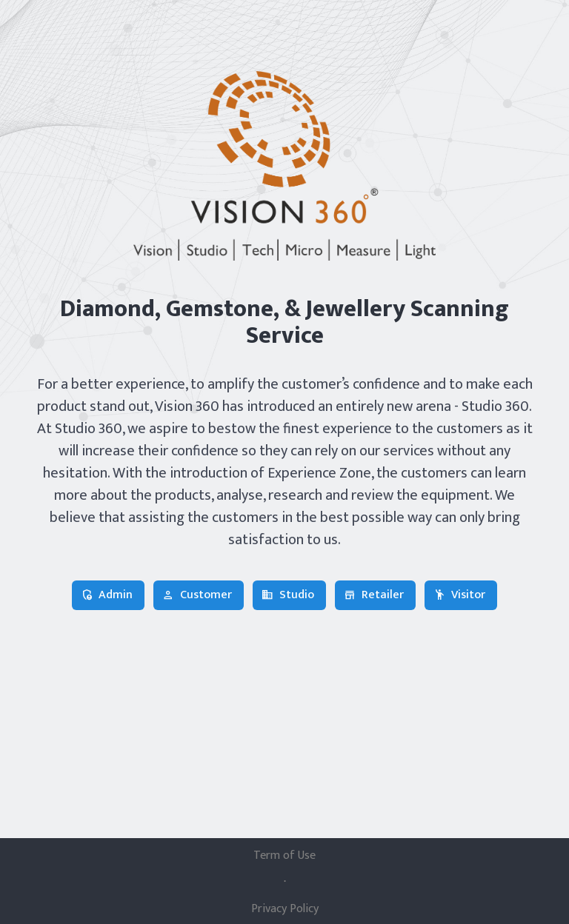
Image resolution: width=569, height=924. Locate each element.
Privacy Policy (285, 909)
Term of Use (284, 856)
